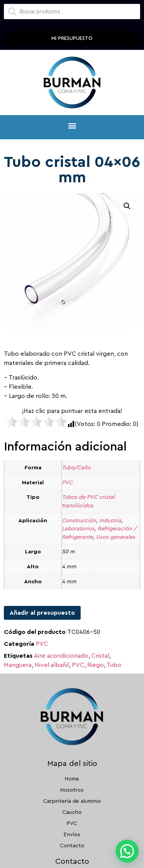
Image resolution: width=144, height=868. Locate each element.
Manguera (18, 665)
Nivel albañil (52, 665)
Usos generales (116, 537)
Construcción (79, 521)
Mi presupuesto (72, 38)
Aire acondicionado (61, 656)
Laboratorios (78, 529)
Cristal (100, 656)
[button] (72, 125)
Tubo (114, 665)
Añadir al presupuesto (42, 613)
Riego (95, 665)
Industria (110, 521)
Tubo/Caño (76, 468)
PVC (67, 483)
